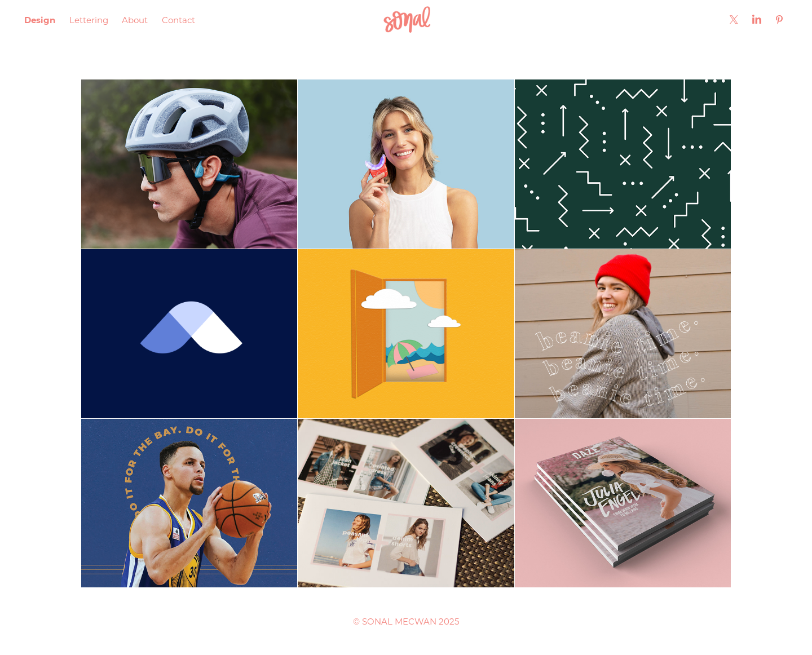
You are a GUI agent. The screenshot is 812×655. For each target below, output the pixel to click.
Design (40, 20)
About (135, 20)
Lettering (89, 20)
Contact (178, 20)
